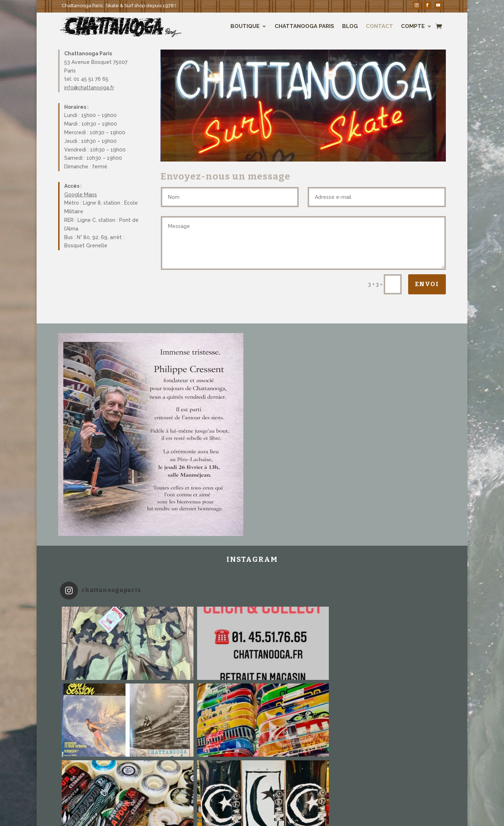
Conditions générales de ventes (335, 805)
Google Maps (81, 195)
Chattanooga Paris (304, 26)
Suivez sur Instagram (253, 767)
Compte (413, 26)
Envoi (427, 284)
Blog (350, 26)
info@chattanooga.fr (89, 88)
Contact (379, 26)
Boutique (245, 26)
